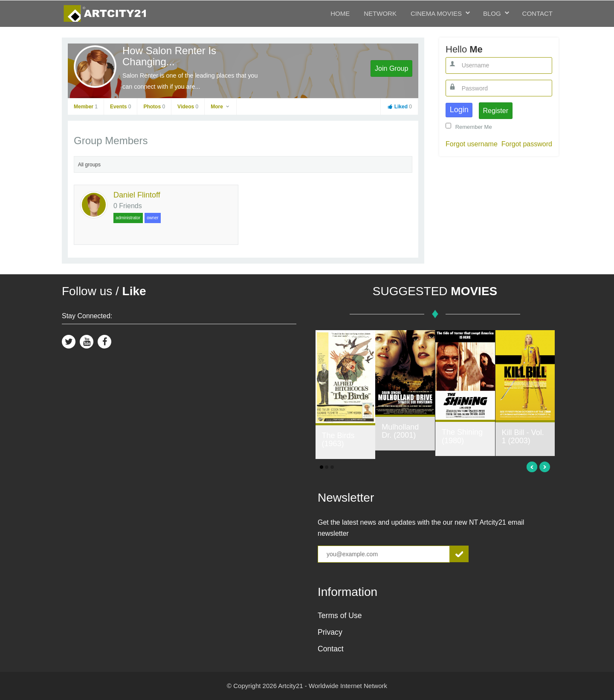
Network (380, 13)
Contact (537, 13)
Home (340, 13)
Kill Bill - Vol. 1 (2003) (523, 437)
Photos (154, 107)
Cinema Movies (436, 13)
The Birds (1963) (338, 440)
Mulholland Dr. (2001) (400, 431)
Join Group (391, 68)
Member (86, 107)
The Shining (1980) (462, 436)
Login (459, 110)
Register (495, 111)
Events (120, 107)
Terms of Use (340, 616)
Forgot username (472, 144)
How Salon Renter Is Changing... (169, 56)
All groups (89, 165)
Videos (188, 107)
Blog (492, 13)
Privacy (330, 632)
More (220, 107)
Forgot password (527, 144)
